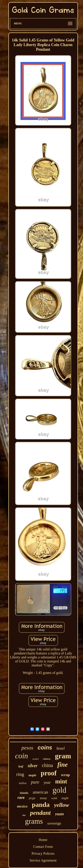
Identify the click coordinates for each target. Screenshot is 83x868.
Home (43, 840)
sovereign (54, 823)
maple (32, 775)
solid (54, 798)
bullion (23, 783)
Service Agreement (43, 860)
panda (41, 805)
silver (33, 766)
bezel (61, 748)
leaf (21, 766)
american (41, 792)
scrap (66, 775)
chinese (47, 759)
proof (49, 773)
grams (34, 821)
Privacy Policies (43, 853)
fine (63, 765)
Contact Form (43, 847)
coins (45, 747)
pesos (27, 748)
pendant (40, 813)
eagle (65, 798)
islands (24, 793)
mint (61, 781)
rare (21, 798)
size (24, 815)
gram (63, 756)
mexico (22, 806)
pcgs (32, 798)
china (47, 765)
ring (20, 774)
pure (35, 782)
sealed (35, 759)
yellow (62, 805)
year (47, 782)
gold (59, 790)
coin (22, 756)
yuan (59, 814)
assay (43, 798)
